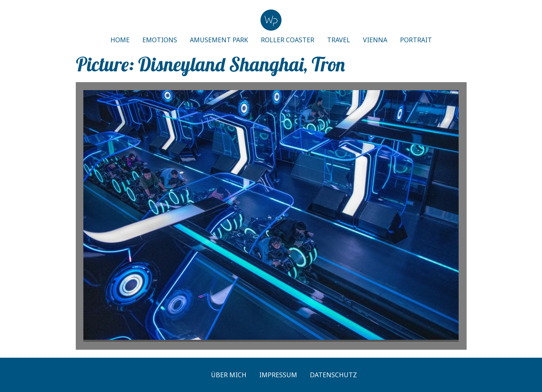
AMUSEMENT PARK (219, 40)
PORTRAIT (416, 40)
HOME (120, 40)
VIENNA (375, 40)
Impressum (278, 375)
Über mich (229, 375)
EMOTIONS (160, 40)
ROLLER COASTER (288, 40)
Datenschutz (333, 375)
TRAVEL (339, 40)
